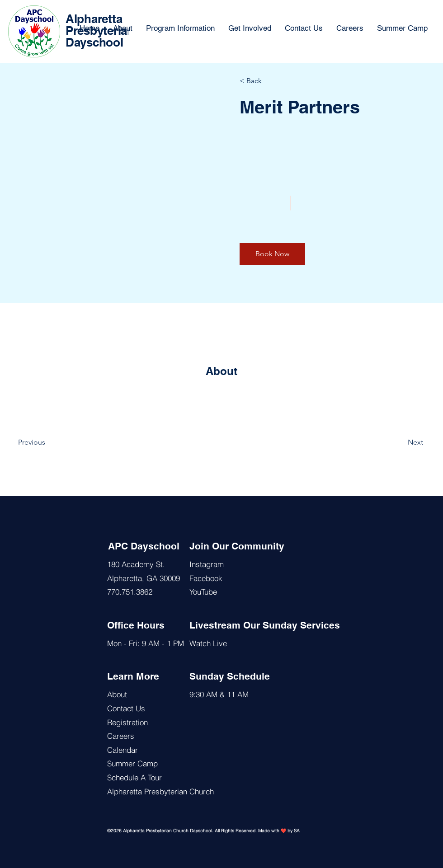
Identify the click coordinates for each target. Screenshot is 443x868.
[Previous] (44, 442)
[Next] (398, 442)
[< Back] (266, 81)
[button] (272, 254)
